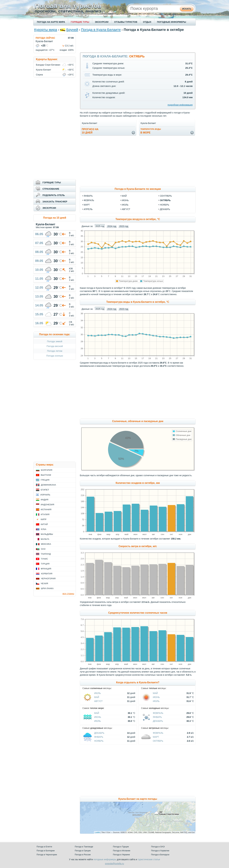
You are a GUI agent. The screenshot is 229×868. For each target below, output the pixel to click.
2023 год (124, 226)
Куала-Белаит (44, 70)
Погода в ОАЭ (158, 847)
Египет (45, 490)
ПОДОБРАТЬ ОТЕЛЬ (54, 195)
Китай (44, 524)
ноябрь (165, 205)
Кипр (44, 519)
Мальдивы (47, 534)
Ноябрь (99, 741)
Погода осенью (55, 356)
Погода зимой (55, 341)
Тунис (44, 559)
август (126, 209)
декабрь (165, 209)
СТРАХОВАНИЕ (51, 189)
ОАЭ (43, 549)
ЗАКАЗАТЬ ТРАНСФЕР (55, 202)
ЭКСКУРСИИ (102, 22)
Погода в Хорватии (160, 851)
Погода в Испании (122, 851)
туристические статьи (149, 859)
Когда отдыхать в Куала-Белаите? (138, 682)
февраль (89, 200)
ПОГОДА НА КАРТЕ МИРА (51, 22)
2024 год (112, 226)
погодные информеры (105, 859)
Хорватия (47, 574)
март (87, 205)
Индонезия (47, 505)
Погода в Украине (121, 855)
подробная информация (180, 105)
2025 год (100, 226)
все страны (68, 594)
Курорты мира (46, 30)
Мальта (45, 539)
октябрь (165, 200)
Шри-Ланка (47, 588)
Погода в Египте (44, 847)
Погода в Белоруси (160, 855)
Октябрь (158, 741)
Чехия (44, 583)
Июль (97, 693)
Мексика (46, 544)
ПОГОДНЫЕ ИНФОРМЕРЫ (172, 22)
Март (156, 737)
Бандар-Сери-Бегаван (48, 65)
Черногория (48, 579)
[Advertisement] (138, 42)
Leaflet (97, 832)
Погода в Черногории (47, 855)
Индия (45, 500)
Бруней (72, 30)
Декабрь (158, 721)
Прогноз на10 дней (90, 131)
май (124, 196)
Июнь (156, 697)
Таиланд (46, 554)
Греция (45, 480)
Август (98, 701)
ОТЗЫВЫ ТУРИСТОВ (126, 22)
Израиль (45, 495)
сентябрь (166, 196)
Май (97, 697)
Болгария (47, 470)
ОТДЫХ (147, 22)
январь (88, 196)
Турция (45, 564)
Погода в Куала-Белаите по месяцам (138, 189)
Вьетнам (46, 475)
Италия (45, 514)
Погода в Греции (83, 851)
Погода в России (83, 855)
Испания (46, 509)
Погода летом (55, 351)
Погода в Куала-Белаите (101, 30)
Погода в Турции (121, 847)
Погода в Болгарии (46, 851)
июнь (125, 200)
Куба (44, 529)
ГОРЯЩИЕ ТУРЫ (80, 22)
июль (125, 205)
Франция (46, 569)
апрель (88, 209)
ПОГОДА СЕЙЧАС (45, 38)
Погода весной (55, 346)
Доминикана (48, 485)
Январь (157, 717)
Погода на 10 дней (55, 218)
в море (151, 131)
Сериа (39, 75)
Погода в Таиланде (84, 847)
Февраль (158, 713)
